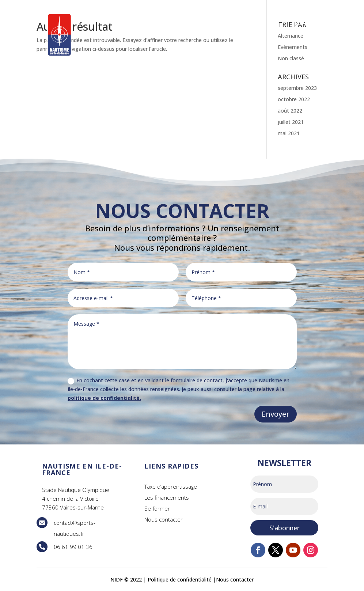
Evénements (293, 47)
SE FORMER (140, 22)
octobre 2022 (294, 99)
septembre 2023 (297, 88)
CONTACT (311, 22)
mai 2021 (289, 133)
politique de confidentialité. (104, 398)
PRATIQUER (193, 22)
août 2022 (290, 111)
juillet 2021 (291, 122)
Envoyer (276, 414)
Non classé (291, 58)
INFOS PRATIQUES (250, 22)
